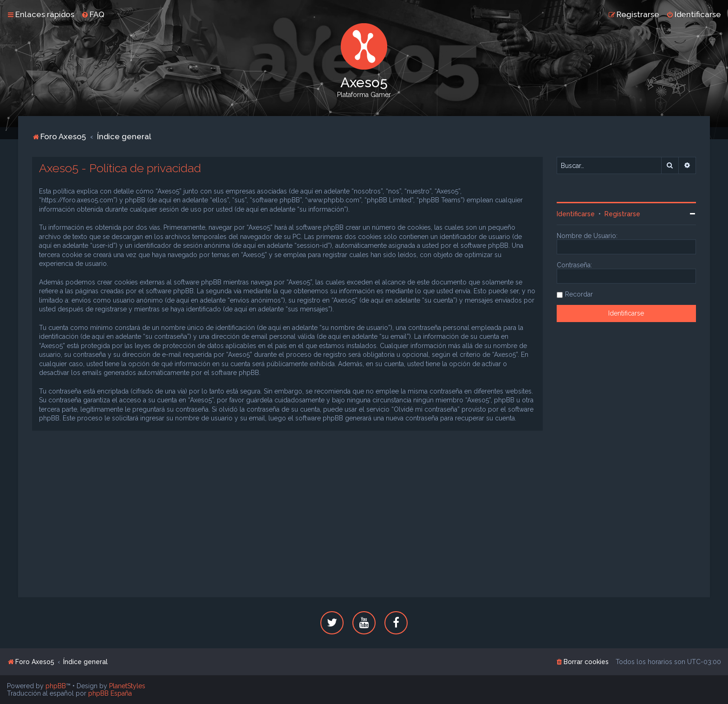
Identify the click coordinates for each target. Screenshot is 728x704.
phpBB (56, 686)
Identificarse (576, 214)
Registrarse (622, 214)
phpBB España (110, 693)
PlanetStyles (127, 686)
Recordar (579, 294)
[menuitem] (93, 14)
